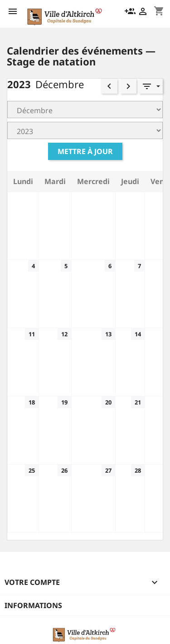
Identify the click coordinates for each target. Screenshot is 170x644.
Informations (33, 605)
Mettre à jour (85, 151)
